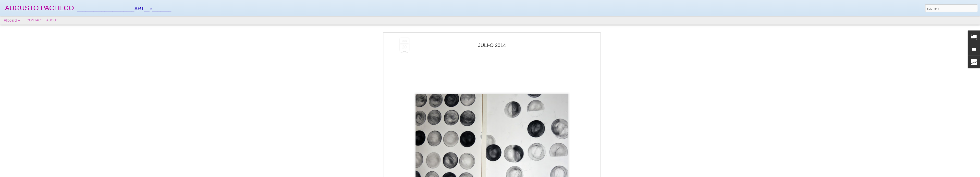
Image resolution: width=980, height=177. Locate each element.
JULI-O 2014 (492, 45)
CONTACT (35, 20)
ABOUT (52, 20)
